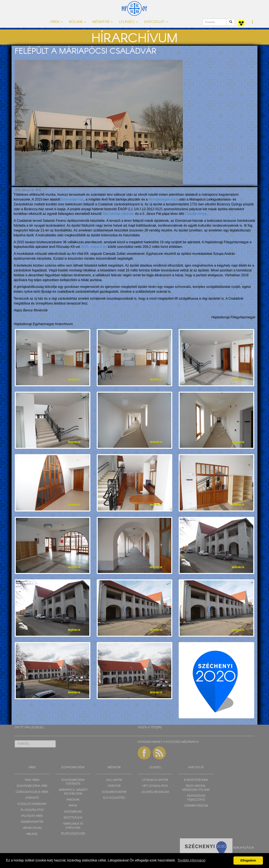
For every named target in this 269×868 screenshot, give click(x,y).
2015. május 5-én (94, 247)
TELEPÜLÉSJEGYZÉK (73, 834)
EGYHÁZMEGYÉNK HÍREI (32, 786)
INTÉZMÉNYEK (73, 812)
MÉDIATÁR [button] (102, 22)
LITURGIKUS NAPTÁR (155, 780)
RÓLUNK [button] (77, 22)
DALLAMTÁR (114, 780)
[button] (253, 22)
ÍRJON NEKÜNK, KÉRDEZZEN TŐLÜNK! (196, 788)
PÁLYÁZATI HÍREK (32, 816)
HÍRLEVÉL (32, 834)
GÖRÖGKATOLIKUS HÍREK (32, 792)
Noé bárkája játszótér (118, 214)
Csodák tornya (196, 214)
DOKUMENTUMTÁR (114, 792)
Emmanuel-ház (73, 199)
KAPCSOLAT (196, 768)
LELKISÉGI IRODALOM (155, 792)
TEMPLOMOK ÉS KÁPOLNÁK (73, 826)
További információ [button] (191, 860)
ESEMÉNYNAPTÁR (32, 822)
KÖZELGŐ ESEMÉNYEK (32, 804)
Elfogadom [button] (248, 860)
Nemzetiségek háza (163, 199)
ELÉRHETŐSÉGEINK (196, 780)
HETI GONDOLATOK (155, 786)
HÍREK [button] (56, 22)
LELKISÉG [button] (128, 22)
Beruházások (244, 848)
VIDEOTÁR (114, 786)
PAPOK (73, 806)
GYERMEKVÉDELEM (196, 806)
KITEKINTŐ (32, 798)
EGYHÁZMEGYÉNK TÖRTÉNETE (73, 782)
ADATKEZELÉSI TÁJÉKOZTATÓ (196, 798)
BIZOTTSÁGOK (73, 818)
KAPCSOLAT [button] (156, 22)
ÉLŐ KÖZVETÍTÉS (114, 798)
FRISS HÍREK (32, 780)
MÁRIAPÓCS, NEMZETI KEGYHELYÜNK (73, 792)
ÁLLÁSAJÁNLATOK (32, 810)
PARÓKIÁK (73, 800)
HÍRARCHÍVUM (32, 828)
